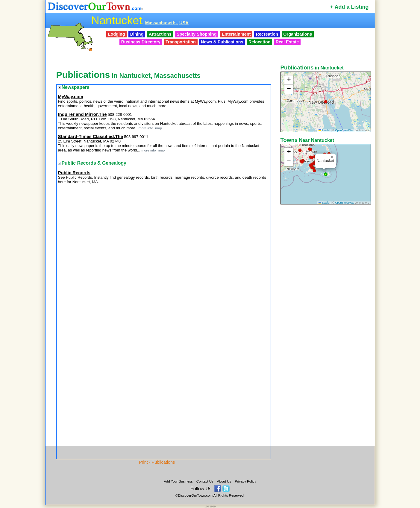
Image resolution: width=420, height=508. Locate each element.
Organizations (298, 34)
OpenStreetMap (345, 130)
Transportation (181, 42)
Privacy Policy (245, 481)
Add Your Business (178, 481)
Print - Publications (157, 462)
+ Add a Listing (350, 7)
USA (184, 23)
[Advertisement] (326, 300)
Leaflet (324, 130)
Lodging (117, 34)
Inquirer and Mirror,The (82, 114)
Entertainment (236, 34)
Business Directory (141, 42)
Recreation (267, 34)
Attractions (160, 34)
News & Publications (222, 42)
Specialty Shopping (197, 34)
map (158, 128)
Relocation (260, 42)
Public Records (74, 173)
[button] (326, 102)
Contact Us (205, 481)
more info (146, 128)
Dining (137, 34)
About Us (224, 481)
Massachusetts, (162, 23)
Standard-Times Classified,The (91, 137)
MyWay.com (71, 97)
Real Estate (287, 42)
